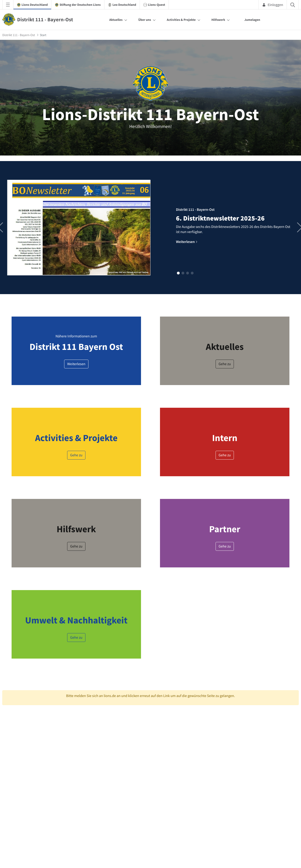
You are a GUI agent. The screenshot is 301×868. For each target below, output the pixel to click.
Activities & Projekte (181, 20)
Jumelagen (252, 20)
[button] (178, 273)
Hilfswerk (218, 20)
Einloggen (273, 5)
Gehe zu (225, 364)
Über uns (145, 20)
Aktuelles (116, 20)
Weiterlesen (76, 364)
